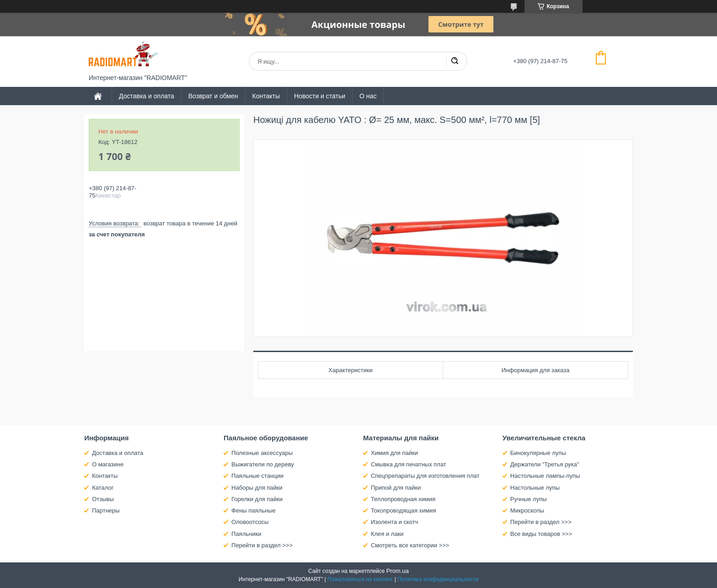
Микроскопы (527, 510)
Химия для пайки (394, 453)
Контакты (266, 96)
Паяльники (246, 534)
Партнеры (106, 510)
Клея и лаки (387, 534)
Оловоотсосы (250, 522)
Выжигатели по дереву (263, 464)
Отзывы (103, 499)
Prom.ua (398, 571)
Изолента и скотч (395, 522)
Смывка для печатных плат (409, 464)
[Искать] (455, 61)
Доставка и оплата (147, 96)
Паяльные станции (257, 476)
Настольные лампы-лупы (545, 476)
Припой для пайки (396, 488)
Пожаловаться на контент (360, 579)
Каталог (103, 488)
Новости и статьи (320, 96)
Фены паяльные (254, 510)
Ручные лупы (529, 499)
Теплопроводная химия (403, 499)
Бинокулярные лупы (538, 453)
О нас (368, 96)
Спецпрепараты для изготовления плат (425, 476)
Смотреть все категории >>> (410, 545)
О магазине (108, 464)
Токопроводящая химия (404, 510)
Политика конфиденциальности (438, 579)
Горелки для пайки (257, 499)
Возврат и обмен (213, 96)
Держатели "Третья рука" (545, 464)
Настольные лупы (535, 488)
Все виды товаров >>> (541, 534)
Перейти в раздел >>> (262, 545)
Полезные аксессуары (262, 453)
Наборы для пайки (257, 488)
